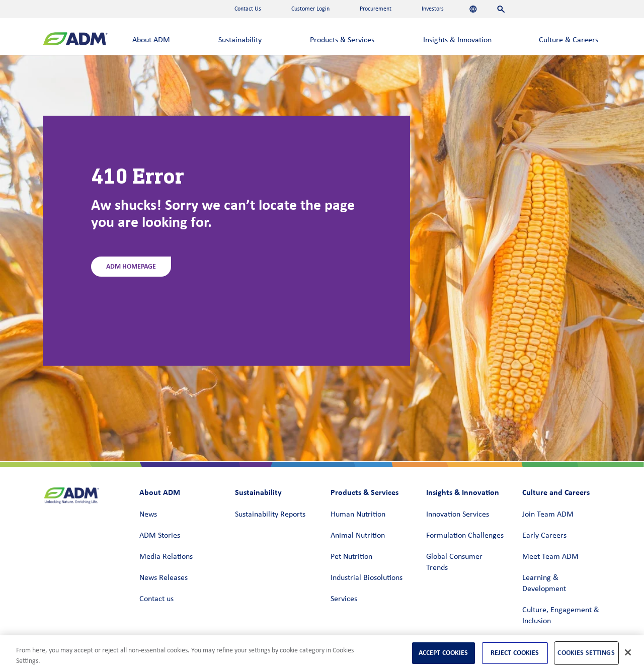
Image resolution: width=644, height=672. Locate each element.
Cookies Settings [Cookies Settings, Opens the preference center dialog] (586, 653)
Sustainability (240, 40)
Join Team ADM (548, 515)
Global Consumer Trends (454, 562)
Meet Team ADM (550, 557)
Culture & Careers (569, 40)
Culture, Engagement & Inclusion (561, 616)
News (148, 515)
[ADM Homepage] (75, 40)
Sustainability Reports (270, 515)
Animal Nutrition (358, 536)
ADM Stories (160, 536)
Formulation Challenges (465, 536)
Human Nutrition (358, 515)
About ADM (151, 40)
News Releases (164, 578)
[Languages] (473, 9)
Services (344, 599)
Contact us (156, 599)
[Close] (628, 652)
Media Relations (166, 557)
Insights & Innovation (457, 40)
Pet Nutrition (351, 557)
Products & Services (342, 40)
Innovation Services (458, 515)
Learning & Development (544, 583)
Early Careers (544, 536)
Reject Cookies (515, 653)
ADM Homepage (131, 266)
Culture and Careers (556, 492)
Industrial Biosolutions (367, 578)
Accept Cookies (444, 653)
